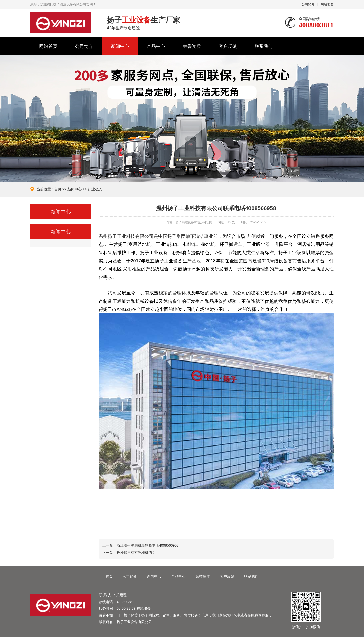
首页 (58, 189)
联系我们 (264, 46)
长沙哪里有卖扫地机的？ (136, 553)
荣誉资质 (192, 46)
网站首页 (48, 46)
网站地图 (327, 4)
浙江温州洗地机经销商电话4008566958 (148, 545)
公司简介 (308, 4)
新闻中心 (120, 46)
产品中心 (156, 46)
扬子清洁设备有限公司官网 (61, 23)
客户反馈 (228, 46)
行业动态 (95, 189)
